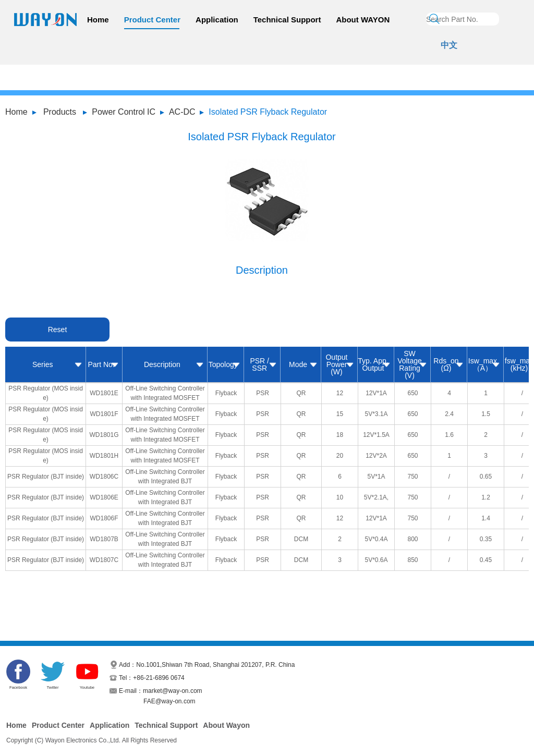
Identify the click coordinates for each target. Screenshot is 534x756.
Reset (58, 330)
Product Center (152, 20)
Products (60, 112)
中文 (449, 45)
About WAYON (363, 20)
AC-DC (182, 112)
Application (217, 20)
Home (98, 20)
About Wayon (226, 725)
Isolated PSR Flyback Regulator (268, 112)
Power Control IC (124, 112)
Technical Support (287, 20)
